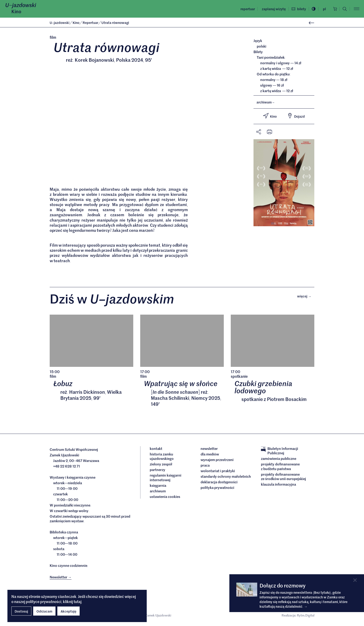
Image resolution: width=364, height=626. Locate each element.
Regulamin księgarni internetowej (166, 479)
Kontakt (156, 449)
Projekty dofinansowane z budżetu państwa (280, 467)
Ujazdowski (60, 23)
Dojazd (296, 116)
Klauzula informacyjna (278, 485)
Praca (205, 466)
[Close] (355, 580)
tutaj (78, 601)
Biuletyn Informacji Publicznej (279, 452)
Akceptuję (68, 611)
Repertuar (246, 9)
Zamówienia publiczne (279, 460)
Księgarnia (158, 486)
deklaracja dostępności (219, 483)
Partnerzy (158, 471)
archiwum (266, 102)
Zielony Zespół (161, 465)
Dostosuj (21, 611)
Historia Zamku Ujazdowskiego (162, 457)
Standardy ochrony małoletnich (226, 477)
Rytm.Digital (306, 617)
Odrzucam (44, 611)
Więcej (306, 297)
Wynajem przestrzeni (217, 461)
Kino (16, 11)
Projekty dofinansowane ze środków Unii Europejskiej (283, 477)
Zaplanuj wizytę (272, 9)
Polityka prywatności (217, 488)
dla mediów (210, 455)
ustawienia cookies (165, 497)
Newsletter (209, 449)
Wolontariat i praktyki (218, 472)
